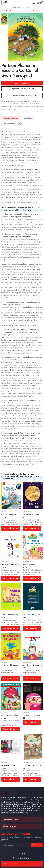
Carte (28, 8)
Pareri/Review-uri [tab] (12, 124)
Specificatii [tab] (28, 118)
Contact (22, 854)
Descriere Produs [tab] (11, 118)
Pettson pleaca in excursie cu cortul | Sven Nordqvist (22, 11)
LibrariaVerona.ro (17, 8)
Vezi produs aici (22, 83)
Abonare (37, 845)
